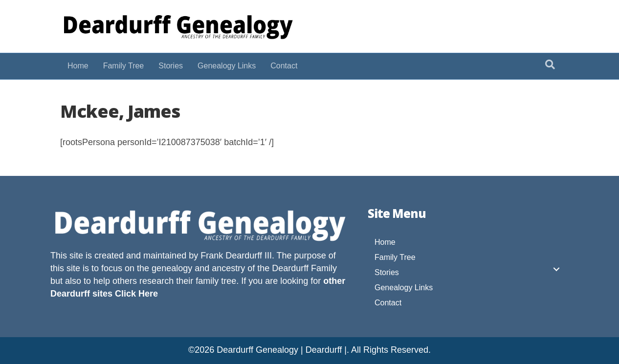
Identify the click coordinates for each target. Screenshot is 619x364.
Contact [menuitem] (388, 303)
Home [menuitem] (385, 242)
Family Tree (124, 66)
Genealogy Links (227, 66)
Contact (284, 66)
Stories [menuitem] (387, 272)
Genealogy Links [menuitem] (404, 288)
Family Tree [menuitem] (395, 257)
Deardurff (290, 268)
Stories (171, 66)
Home (78, 66)
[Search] (550, 64)
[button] (556, 269)
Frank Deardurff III (236, 256)
